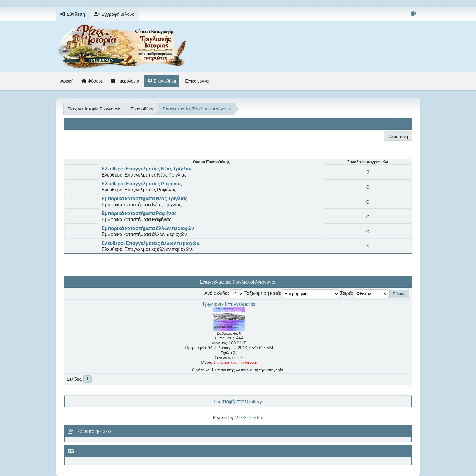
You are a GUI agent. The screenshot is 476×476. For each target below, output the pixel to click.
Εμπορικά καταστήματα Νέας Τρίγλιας (145, 198)
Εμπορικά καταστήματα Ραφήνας (139, 213)
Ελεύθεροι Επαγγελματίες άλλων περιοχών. (151, 243)
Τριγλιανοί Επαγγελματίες (229, 304)
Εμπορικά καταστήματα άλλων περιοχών (148, 228)
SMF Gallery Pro (249, 417)
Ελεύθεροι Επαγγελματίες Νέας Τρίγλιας (147, 169)
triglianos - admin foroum (235, 362)
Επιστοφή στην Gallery (238, 401)
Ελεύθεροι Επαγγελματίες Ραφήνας (142, 183)
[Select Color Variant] (413, 14)
